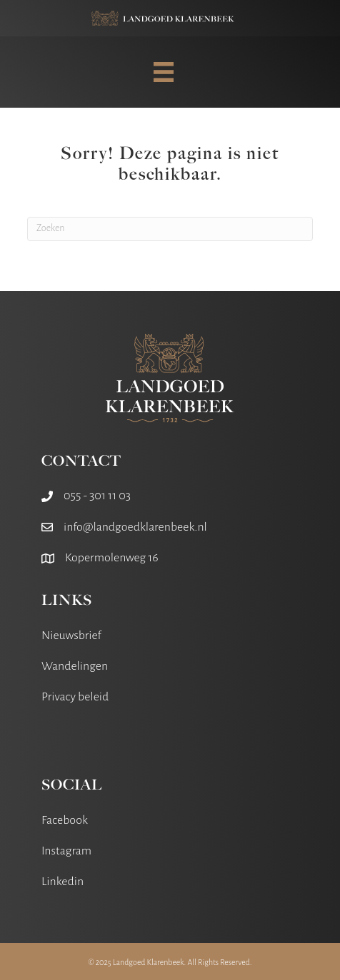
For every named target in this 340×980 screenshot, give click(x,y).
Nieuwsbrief (71, 636)
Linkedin (62, 882)
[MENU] (164, 72)
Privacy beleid (75, 697)
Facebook (65, 820)
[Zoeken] (170, 229)
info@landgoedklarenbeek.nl (135, 527)
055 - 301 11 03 (97, 496)
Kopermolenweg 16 (112, 558)
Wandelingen (75, 666)
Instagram (66, 851)
